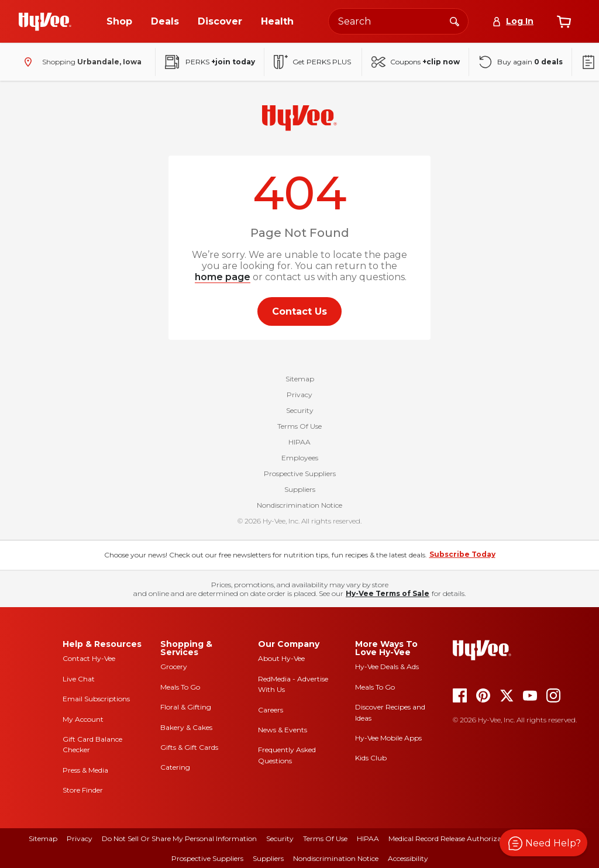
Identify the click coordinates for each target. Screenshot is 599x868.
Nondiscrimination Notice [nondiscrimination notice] (336, 858)
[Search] (455, 21)
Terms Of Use (299, 426)
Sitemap (300, 379)
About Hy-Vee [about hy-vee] (281, 658)
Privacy (299, 395)
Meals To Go (180, 687)
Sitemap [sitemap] (43, 838)
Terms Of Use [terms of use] (325, 838)
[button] (543, 843)
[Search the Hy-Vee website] (398, 21)
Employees (300, 458)
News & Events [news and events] (283, 730)
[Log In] (513, 21)
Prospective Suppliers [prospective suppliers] (207, 858)
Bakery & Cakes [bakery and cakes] (186, 727)
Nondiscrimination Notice (299, 505)
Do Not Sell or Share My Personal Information (179, 838)
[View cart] (564, 22)
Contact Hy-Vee (89, 658)
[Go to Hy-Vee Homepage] (45, 22)
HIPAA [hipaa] (368, 838)
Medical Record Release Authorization (452, 838)
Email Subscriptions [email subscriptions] (96, 699)
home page (223, 277)
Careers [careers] (271, 710)
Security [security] (280, 838)
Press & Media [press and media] (85, 770)
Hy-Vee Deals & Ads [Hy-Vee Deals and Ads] (387, 666)
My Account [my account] (83, 719)
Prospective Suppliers (300, 473)
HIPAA (299, 442)
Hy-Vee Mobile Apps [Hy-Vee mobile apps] (388, 738)
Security (300, 410)
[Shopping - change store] (80, 62)
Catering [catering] (175, 767)
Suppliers (300, 489)
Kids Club (371, 758)
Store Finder (83, 790)
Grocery (174, 666)
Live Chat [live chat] (79, 679)
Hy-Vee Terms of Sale (388, 593)
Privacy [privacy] (80, 838)
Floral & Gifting (186, 707)
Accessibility (408, 858)
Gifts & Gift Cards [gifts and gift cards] (189, 747)
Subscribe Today (462, 554)
